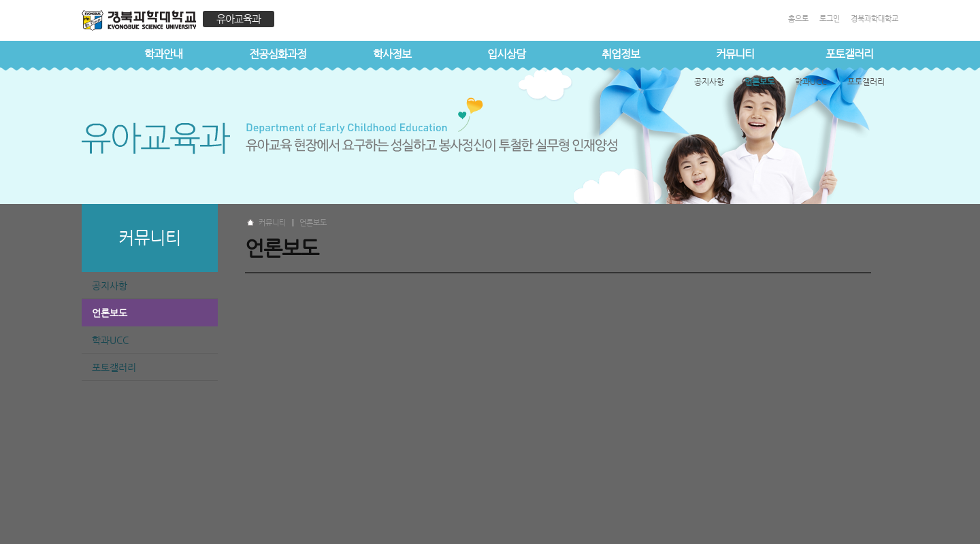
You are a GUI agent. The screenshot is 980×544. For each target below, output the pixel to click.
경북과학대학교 (875, 19)
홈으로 (798, 19)
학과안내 (163, 54)
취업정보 (621, 54)
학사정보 (392, 54)
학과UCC (110, 340)
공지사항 (110, 286)
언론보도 (110, 313)
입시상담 (506, 54)
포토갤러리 (849, 54)
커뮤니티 (735, 54)
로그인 (830, 19)
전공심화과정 (278, 54)
